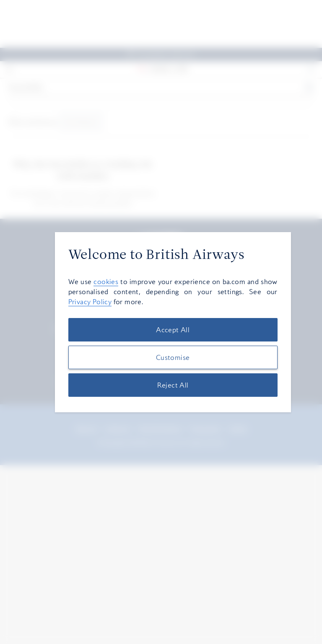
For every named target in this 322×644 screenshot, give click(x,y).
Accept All (173, 330)
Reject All (173, 385)
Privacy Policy (90, 302)
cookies (106, 282)
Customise (173, 357)
